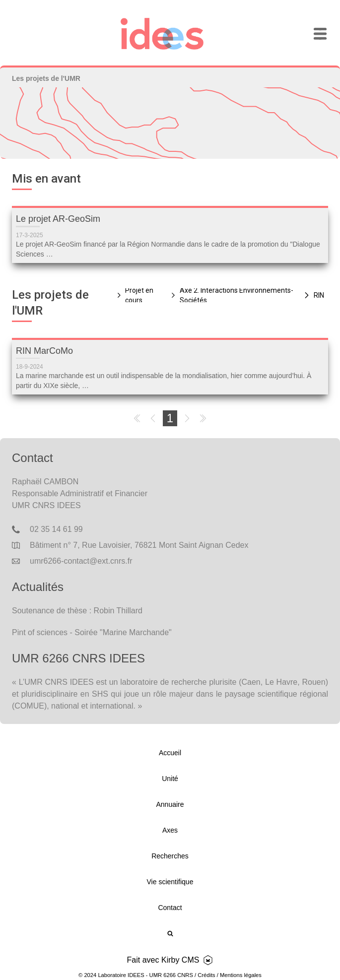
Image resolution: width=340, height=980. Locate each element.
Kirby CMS (180, 960)
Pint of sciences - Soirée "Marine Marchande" (92, 632)
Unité (170, 779)
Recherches (170, 856)
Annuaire (170, 804)
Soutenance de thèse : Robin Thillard (77, 611)
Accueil (170, 753)
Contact (170, 908)
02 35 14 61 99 (56, 529)
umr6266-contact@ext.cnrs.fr (81, 561)
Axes (170, 830)
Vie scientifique (170, 882)
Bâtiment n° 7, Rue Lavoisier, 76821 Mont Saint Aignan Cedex (139, 545)
